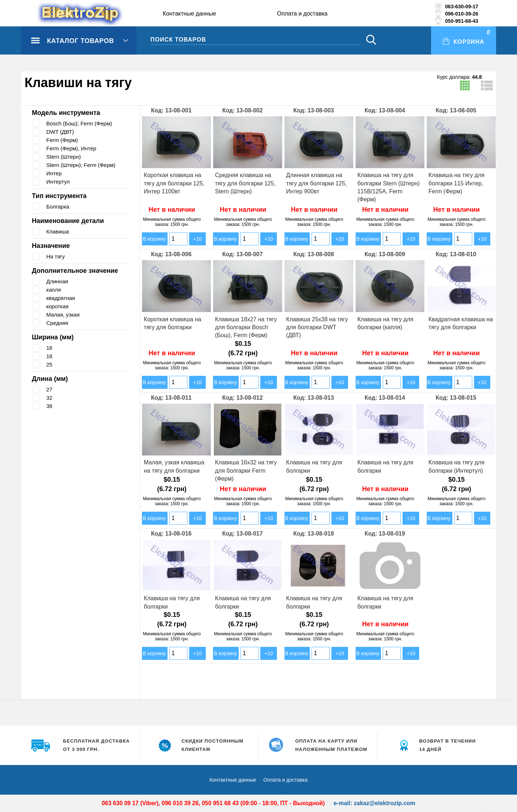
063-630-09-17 (462, 7)
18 (49, 356)
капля (54, 290)
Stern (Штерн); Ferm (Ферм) (83, 165)
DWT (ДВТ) (60, 132)
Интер (54, 173)
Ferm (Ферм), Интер (72, 148)
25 (49, 364)
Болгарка (59, 207)
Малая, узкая (64, 315)
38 (49, 406)
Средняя (58, 323)
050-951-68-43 (462, 21)
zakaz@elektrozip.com (385, 803)
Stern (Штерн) (64, 157)
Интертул (59, 182)
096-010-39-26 (462, 14)
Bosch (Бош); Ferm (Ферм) (81, 123)
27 (49, 389)
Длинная (58, 281)
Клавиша (58, 231)
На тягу (56, 256)
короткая (58, 306)
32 (49, 398)
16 (49, 348)
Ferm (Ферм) (63, 140)
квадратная (62, 298)
